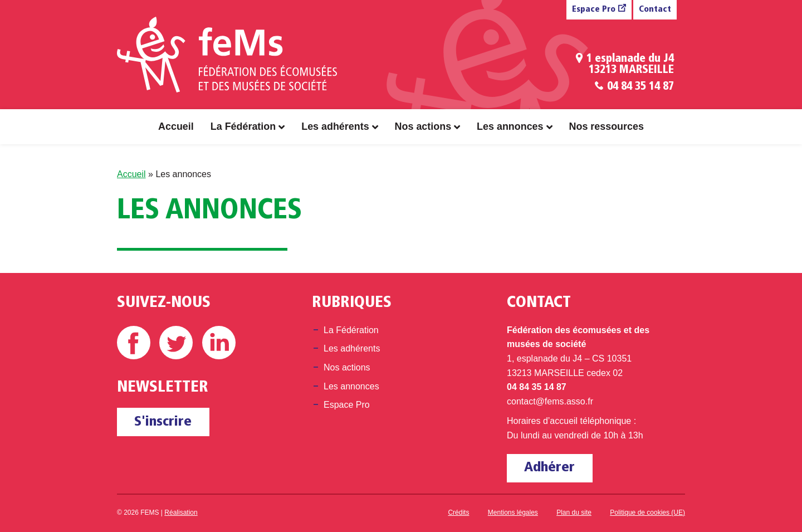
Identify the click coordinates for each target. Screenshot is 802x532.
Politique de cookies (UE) (647, 513)
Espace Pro (594, 10)
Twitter (176, 343)
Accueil (176, 126)
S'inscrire (163, 422)
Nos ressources (607, 126)
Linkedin (219, 343)
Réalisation (181, 513)
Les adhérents (335, 126)
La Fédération (243, 126)
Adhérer (549, 468)
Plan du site (574, 513)
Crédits (458, 513)
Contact (655, 10)
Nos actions (423, 126)
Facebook (134, 343)
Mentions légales (513, 513)
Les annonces (510, 126)
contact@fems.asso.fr (550, 401)
